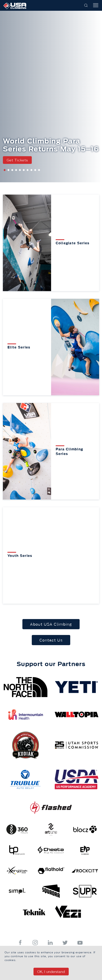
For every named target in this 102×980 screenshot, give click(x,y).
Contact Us (51, 640)
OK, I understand (51, 972)
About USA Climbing (51, 624)
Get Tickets (17, 160)
